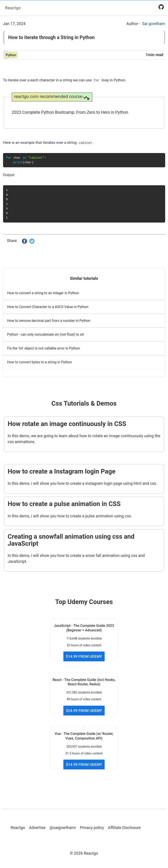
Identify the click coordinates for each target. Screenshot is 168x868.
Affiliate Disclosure (124, 828)
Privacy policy (92, 828)
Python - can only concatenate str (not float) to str (46, 334)
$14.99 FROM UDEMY (84, 656)
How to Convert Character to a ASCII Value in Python (48, 307)
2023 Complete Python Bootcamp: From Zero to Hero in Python (70, 112)
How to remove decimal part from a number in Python (49, 321)
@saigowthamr (63, 828)
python (11, 55)
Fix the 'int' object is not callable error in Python (44, 348)
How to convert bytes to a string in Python (40, 362)
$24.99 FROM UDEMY (84, 711)
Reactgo (13, 8)
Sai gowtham (154, 24)
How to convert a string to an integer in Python (43, 293)
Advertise (37, 828)
